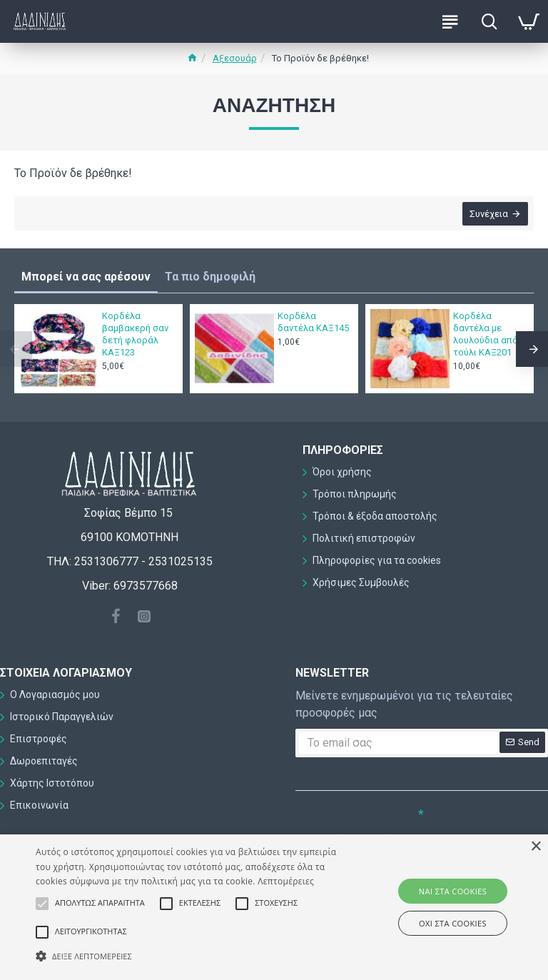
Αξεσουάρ (235, 58)
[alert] (274, 907)
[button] (191, 956)
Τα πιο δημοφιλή (210, 277)
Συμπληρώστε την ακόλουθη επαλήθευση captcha (344, 827)
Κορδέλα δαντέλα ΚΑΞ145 (313, 322)
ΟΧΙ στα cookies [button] (453, 923)
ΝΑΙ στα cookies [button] (453, 891)
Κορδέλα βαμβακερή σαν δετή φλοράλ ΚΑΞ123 (135, 334)
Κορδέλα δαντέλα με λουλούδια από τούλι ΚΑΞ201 (486, 334)
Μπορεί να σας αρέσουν (86, 277)
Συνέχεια (487, 215)
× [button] (536, 847)
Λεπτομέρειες (286, 881)
